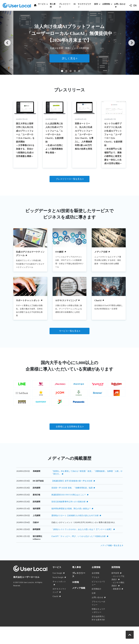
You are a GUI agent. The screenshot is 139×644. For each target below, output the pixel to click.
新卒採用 (115, 583)
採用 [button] (96, 4)
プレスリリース (65, 5)
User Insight (57, 583)
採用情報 (116, 577)
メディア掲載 (79, 598)
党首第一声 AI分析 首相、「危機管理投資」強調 (72, 498)
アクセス (96, 587)
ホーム (35, 5)
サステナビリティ (84, 5)
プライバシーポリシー (98, 613)
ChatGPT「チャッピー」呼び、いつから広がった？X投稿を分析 (79, 546)
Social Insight (58, 587)
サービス (57, 577)
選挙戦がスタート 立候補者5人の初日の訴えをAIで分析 (75, 526)
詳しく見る (69, 58)
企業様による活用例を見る (69, 437)
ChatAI (55, 606)
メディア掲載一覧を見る (111, 555)
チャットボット (59, 592)
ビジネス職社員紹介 (118, 594)
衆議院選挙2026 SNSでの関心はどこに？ (69, 505)
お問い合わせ (120, 4)
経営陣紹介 (97, 599)
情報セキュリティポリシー (98, 621)
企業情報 (96, 577)
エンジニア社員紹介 (118, 588)
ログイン (130, 5)
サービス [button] (42, 4)
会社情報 (96, 583)
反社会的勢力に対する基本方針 (98, 628)
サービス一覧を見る (69, 331)
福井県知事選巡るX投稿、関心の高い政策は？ (71, 519)
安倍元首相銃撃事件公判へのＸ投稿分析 (69, 512)
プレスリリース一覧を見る (69, 179)
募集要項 (117, 599)
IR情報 (76, 592)
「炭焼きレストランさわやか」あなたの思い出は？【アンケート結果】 (82, 539)
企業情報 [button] (106, 4)
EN (135, 5)
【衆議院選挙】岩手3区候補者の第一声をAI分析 (72, 491)
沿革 (94, 603)
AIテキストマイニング (59, 601)
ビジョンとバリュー (98, 593)
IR (75, 4)
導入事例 (53, 5)
